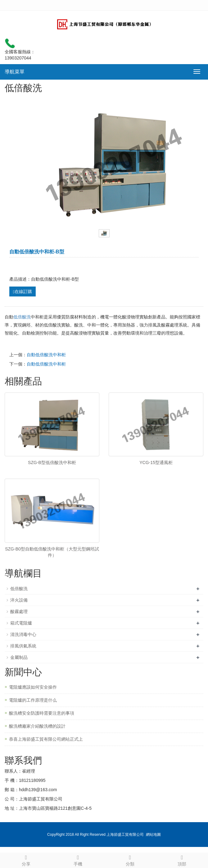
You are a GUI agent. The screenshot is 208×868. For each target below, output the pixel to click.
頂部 (182, 860)
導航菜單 (15, 72)
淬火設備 (19, 600)
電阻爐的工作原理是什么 (33, 700)
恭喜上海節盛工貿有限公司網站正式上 (46, 739)
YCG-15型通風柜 (156, 462)
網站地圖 (153, 835)
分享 (26, 860)
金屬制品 (19, 657)
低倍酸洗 (22, 317)
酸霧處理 (19, 612)
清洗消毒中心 (23, 634)
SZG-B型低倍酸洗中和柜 (52, 462)
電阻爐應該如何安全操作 (33, 687)
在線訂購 (23, 292)
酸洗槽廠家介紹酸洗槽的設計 (37, 726)
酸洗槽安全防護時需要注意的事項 (42, 713)
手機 (78, 860)
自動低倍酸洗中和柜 (46, 355)
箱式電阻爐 (21, 623)
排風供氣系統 (23, 646)
